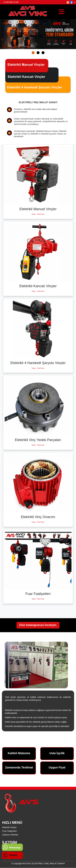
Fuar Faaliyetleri (9, 831)
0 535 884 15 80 (11, 2)
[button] (33, 53)
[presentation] (7, 33)
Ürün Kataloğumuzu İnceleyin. (38, 625)
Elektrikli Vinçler (9, 827)
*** (3, 853)
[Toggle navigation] (62, 12)
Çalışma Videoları (10, 835)
